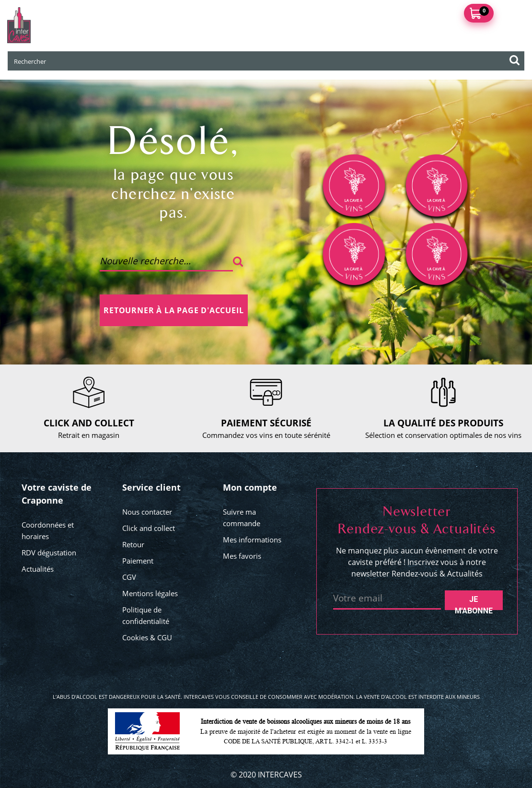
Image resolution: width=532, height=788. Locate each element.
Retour (133, 544)
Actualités (38, 569)
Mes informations (252, 540)
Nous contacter (147, 512)
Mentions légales (150, 593)
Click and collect (149, 528)
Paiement (138, 561)
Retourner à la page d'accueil (173, 310)
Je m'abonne (474, 602)
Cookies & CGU (147, 637)
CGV (129, 577)
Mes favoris (242, 556)
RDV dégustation (49, 553)
